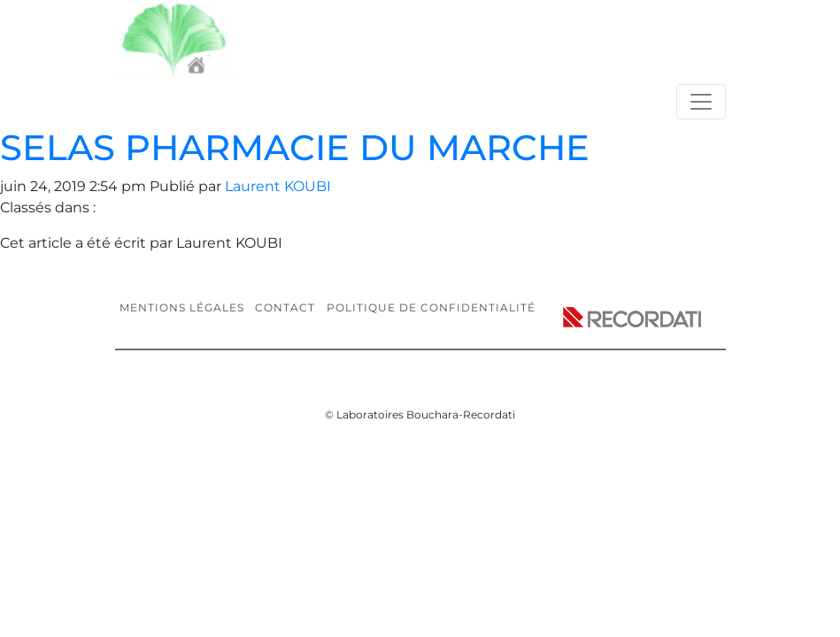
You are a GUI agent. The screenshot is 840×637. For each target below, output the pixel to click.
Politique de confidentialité (431, 307)
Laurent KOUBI (278, 186)
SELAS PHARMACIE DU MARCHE (295, 147)
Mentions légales (182, 307)
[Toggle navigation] (701, 102)
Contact (285, 307)
